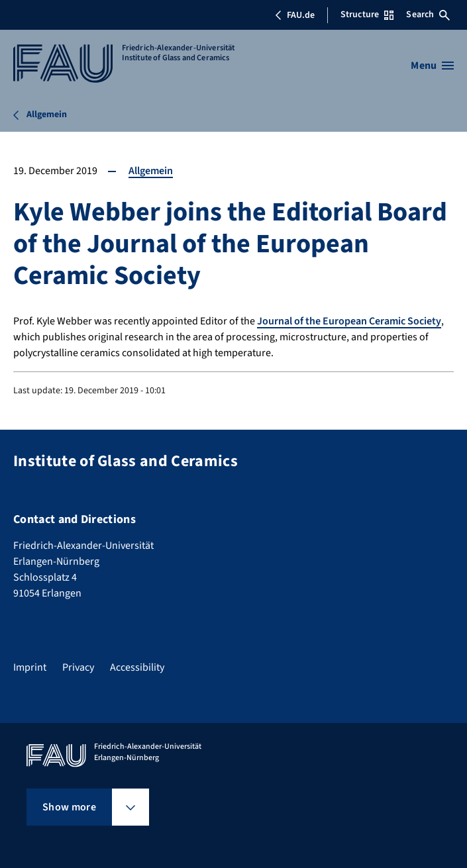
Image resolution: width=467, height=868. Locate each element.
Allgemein (151, 171)
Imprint (30, 667)
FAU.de (295, 15)
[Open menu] (432, 66)
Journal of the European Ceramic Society (349, 321)
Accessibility (137, 667)
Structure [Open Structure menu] (367, 15)
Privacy (78, 667)
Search (428, 15)
